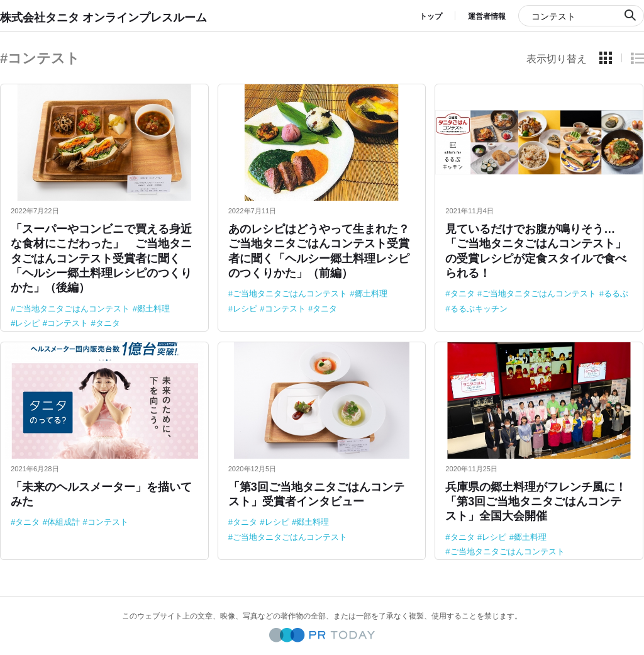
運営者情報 (487, 16)
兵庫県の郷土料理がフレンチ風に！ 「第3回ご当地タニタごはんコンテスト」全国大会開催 (541, 502)
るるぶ (616, 294)
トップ (431, 16)
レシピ (27, 323)
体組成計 (64, 522)
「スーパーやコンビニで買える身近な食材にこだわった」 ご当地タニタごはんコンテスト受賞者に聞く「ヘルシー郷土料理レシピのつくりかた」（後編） (101, 259)
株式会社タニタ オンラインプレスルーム (103, 18)
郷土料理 (153, 309)
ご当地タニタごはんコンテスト (72, 309)
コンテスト (68, 323)
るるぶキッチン (479, 309)
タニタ (108, 323)
